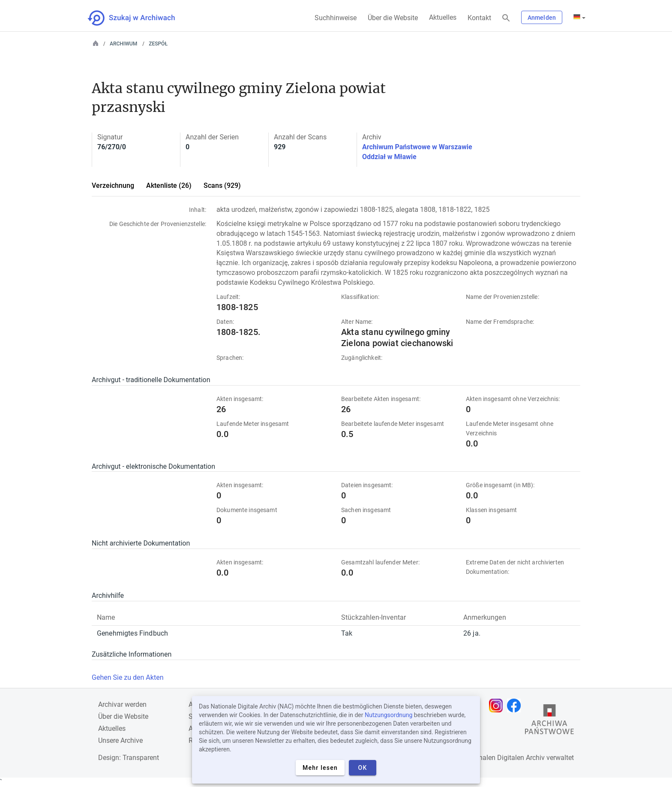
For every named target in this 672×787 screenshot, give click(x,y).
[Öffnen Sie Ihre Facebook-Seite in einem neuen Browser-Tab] (516, 706)
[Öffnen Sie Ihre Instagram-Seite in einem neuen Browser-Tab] (498, 706)
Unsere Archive (120, 740)
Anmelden (542, 18)
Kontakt (479, 18)
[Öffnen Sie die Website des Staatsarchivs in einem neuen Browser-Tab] (549, 721)
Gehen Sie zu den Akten (127, 677)
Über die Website (393, 18)
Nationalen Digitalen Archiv (504, 758)
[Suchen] (506, 18)
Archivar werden (122, 704)
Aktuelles (443, 17)
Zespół (158, 44)
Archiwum (123, 44)
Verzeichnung (113, 185)
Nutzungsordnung (388, 715)
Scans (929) (222, 185)
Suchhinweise (336, 18)
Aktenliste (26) (169, 185)
